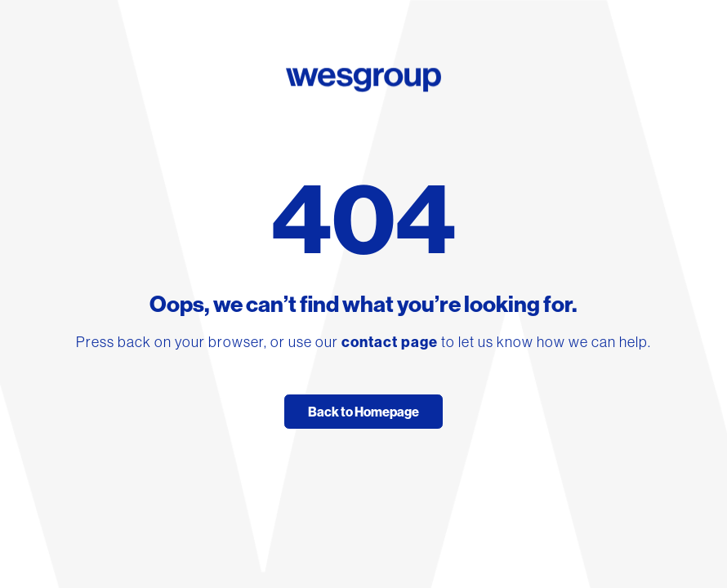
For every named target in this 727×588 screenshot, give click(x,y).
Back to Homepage (363, 412)
